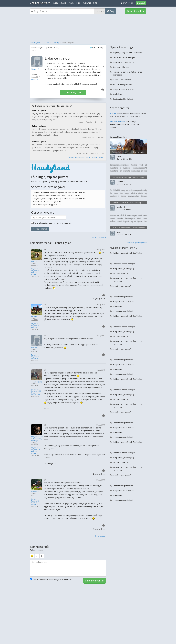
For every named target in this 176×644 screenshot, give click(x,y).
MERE (96, 3)
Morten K (121, 156)
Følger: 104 (35, 448)
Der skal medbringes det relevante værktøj (53, 223)
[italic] (37, 556)
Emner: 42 (35, 453)
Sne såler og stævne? (122, 80)
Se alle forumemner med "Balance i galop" (87, 157)
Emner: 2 (35, 80)
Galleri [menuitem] (55, 3)
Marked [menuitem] (63, 3)
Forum (47, 42)
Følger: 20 (35, 269)
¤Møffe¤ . (35, 492)
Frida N (34, 261)
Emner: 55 (35, 505)
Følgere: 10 (35, 357)
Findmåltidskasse (118, 121)
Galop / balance (39, 126)
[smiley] (32, 556)
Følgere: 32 (35, 501)
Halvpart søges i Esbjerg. (123, 62)
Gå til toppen (101, 536)
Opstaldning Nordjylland (123, 99)
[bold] (42, 556)
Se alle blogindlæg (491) (137, 242)
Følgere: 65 (35, 326)
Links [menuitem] (78, 3)
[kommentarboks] (68, 568)
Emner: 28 (35, 274)
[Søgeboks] (62, 11)
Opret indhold (136, 11)
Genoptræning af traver (123, 84)
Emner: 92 (35, 359)
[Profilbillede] (38, 62)
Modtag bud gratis (40, 229)
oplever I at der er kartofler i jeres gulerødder (127, 73)
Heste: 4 (34, 273)
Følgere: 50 (35, 271)
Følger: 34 (35, 499)
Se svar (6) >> (73, 92)
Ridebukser (117, 94)
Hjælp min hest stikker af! (123, 89)
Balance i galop (39, 110)
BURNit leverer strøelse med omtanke (128, 228)
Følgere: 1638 (36, 391)
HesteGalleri (40, 3)
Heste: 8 (34, 452)
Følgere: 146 (36, 450)
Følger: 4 (34, 355)
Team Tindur (37, 382)
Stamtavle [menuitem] (87, 3)
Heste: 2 (34, 503)
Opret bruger (127, 3)
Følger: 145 (35, 389)
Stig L (119, 232)
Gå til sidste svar (99, 237)
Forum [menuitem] (71, 3)
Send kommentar (95, 581)
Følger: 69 (35, 324)
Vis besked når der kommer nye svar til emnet (51, 579)
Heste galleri (36, 42)
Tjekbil (113, 113)
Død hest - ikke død (121, 67)
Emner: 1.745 (36, 395)
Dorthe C (35, 348)
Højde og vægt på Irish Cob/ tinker (127, 53)
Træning (56, 42)
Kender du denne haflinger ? (124, 57)
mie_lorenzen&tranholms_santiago (37, 439)
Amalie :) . (35, 316)
